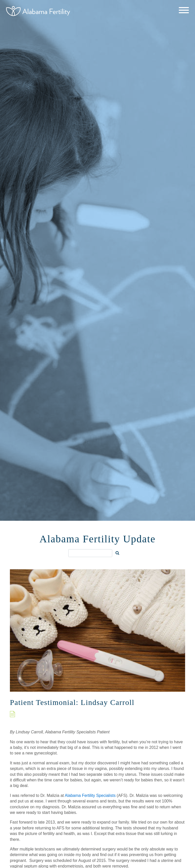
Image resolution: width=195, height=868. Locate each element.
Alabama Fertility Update (98, 539)
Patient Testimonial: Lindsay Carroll (72, 702)
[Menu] (184, 11)
